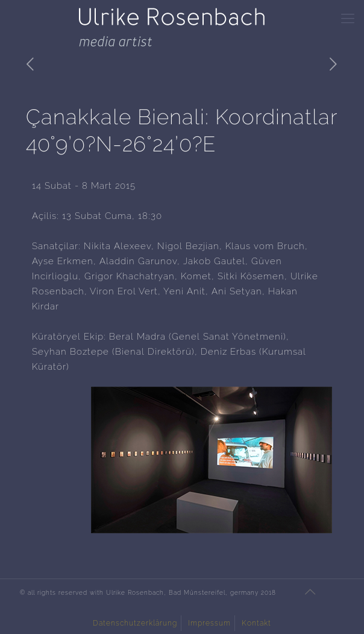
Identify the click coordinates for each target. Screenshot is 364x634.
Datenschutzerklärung (135, 623)
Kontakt (256, 623)
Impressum (209, 623)
